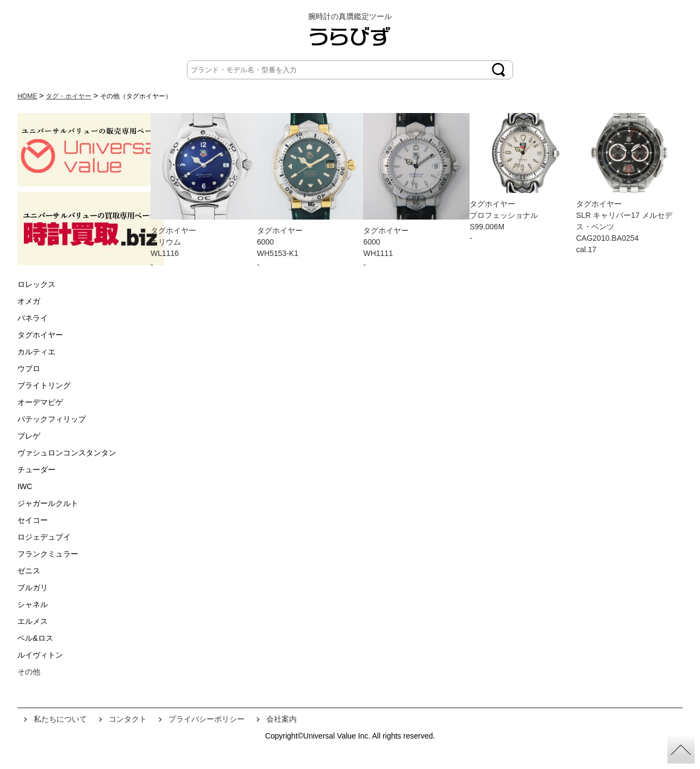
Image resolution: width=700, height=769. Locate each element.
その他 (29, 672)
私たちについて (60, 719)
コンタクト (128, 719)
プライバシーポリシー (207, 719)
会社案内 (282, 719)
